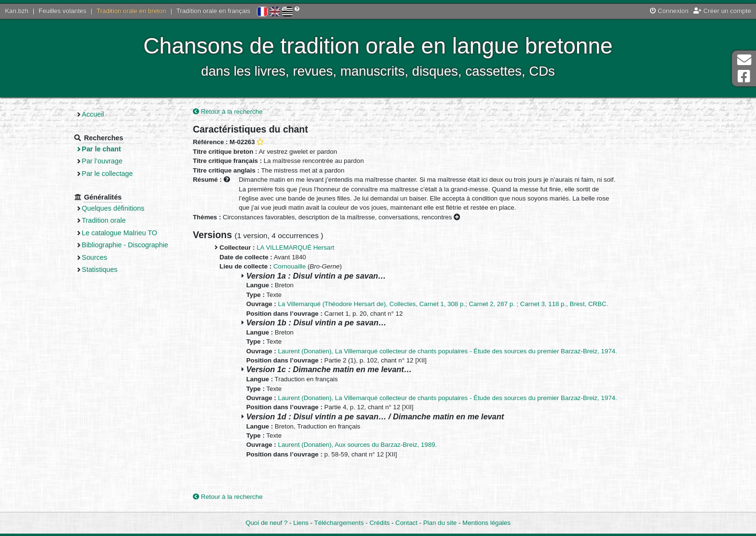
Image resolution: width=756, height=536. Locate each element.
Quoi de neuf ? (266, 523)
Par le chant (101, 149)
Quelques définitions (113, 208)
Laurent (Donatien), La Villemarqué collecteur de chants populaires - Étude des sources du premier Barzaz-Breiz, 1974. (448, 351)
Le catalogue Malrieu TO (120, 233)
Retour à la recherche (228, 112)
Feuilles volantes (62, 11)
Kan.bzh (17, 11)
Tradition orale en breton (131, 11)
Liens (301, 523)
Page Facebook (744, 76)
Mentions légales (486, 523)
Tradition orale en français (213, 11)
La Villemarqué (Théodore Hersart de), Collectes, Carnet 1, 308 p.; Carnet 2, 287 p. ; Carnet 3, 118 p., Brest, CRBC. (443, 304)
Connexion (669, 11)
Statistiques (100, 269)
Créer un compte (722, 11)
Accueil (93, 114)
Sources (95, 257)
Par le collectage (108, 174)
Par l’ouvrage (102, 161)
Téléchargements (339, 523)
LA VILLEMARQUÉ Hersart (295, 248)
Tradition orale (104, 220)
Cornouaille (290, 266)
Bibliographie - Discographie (125, 245)
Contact (406, 523)
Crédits (379, 523)
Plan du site (440, 523)
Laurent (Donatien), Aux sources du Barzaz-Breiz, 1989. (358, 445)
